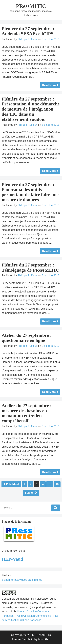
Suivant (30, 493)
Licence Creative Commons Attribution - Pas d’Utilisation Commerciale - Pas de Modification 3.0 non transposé (30, 616)
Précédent (12, 484)
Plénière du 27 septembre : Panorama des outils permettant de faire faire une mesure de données (30, 192)
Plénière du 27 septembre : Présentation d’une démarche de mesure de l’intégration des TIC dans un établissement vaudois (31, 109)
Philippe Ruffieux (27, 39)
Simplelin (27, 639)
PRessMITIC (31, 6)
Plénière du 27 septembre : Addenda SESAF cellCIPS (28, 31)
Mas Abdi (44, 639)
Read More (49, 85)
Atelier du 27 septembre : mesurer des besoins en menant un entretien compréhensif (27, 413)
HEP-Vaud (12, 559)
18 (57, 484)
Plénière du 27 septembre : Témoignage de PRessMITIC (30, 267)
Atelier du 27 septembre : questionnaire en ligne (27, 338)
